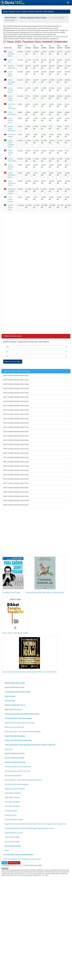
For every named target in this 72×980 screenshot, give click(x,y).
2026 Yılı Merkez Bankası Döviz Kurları (16, 375)
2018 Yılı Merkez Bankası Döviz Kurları (16, 410)
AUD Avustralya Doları (11, 82)
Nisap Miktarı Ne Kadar (12, 797)
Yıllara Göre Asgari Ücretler (14, 820)
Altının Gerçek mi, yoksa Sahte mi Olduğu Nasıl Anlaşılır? (23, 780)
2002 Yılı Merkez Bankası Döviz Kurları (16, 479)
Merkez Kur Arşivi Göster (13, 362)
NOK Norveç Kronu (10, 120)
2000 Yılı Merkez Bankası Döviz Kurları (16, 488)
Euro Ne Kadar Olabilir (12, 842)
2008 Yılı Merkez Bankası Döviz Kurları (16, 453)
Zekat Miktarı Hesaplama (13, 793)
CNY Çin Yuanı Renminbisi (12, 106)
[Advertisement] (20, 272)
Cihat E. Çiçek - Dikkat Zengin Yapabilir (15, 615)
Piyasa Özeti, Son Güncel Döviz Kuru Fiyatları (20, 723)
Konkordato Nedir (10, 815)
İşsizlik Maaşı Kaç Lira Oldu (14, 833)
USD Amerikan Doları (11, 54)
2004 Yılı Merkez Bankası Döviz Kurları (16, 470)
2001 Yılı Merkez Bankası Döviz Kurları (16, 483)
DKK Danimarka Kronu (12, 175)
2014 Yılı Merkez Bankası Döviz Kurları (16, 427)
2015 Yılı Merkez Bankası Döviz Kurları (16, 423)
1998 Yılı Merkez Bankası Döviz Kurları (16, 496)
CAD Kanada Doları (11, 90)
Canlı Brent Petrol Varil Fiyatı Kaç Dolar (18, 771)
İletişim (7, 850)
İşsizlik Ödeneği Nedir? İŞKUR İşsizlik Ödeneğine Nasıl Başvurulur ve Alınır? (30, 828)
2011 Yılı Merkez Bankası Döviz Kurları (16, 440)
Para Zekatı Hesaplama (12, 806)
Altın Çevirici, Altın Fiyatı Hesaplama (17, 784)
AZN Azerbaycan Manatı (12, 183)
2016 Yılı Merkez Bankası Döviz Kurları (16, 419)
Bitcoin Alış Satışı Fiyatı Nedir (14, 727)
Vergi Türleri (9, 749)
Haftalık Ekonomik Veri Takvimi (15, 789)
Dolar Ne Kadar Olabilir (12, 837)
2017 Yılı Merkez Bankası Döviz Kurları (16, 414)
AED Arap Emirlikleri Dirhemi (12, 191)
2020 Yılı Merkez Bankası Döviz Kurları (16, 401)
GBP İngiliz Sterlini (10, 74)
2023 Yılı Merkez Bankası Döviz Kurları (16, 388)
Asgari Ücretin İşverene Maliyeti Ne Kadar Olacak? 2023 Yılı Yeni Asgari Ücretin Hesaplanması (36, 824)
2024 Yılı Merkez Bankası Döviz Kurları (16, 384)
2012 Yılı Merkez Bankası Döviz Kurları (16, 436)
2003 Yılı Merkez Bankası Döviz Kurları (16, 475)
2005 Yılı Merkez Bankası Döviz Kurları (16, 466)
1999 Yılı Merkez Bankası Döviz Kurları (16, 492)
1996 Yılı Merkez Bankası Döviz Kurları (16, 505)
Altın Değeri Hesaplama (12, 802)
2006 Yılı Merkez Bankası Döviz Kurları (16, 462)
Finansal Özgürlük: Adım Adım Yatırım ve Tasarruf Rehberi (45, 575)
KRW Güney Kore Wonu (12, 129)
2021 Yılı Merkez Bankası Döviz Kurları (16, 397)
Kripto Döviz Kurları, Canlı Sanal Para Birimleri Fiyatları (23, 732)
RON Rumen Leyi (10, 153)
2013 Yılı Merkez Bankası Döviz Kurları (16, 432)
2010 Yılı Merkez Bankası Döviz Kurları (16, 444)
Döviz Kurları (18, 865)
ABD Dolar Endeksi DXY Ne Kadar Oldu (18, 767)
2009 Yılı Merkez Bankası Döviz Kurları (16, 449)
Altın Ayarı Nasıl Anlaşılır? (13, 776)
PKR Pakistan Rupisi (11, 167)
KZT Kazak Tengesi (11, 199)
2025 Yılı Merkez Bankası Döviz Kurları (16, 380)
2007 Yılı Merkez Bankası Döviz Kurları (16, 457)
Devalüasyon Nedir (11, 811)
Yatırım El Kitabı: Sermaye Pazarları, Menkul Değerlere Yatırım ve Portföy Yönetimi (30, 655)
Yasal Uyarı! (45, 875)
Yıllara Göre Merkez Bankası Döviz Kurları (17, 371)
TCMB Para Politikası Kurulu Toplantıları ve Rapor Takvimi (22, 859)
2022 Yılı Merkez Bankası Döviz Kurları (16, 393)
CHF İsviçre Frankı (10, 98)
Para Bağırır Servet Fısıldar (13, 575)
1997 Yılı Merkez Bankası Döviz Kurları (16, 501)
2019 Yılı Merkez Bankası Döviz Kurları (16, 406)
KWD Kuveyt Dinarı (10, 207)
